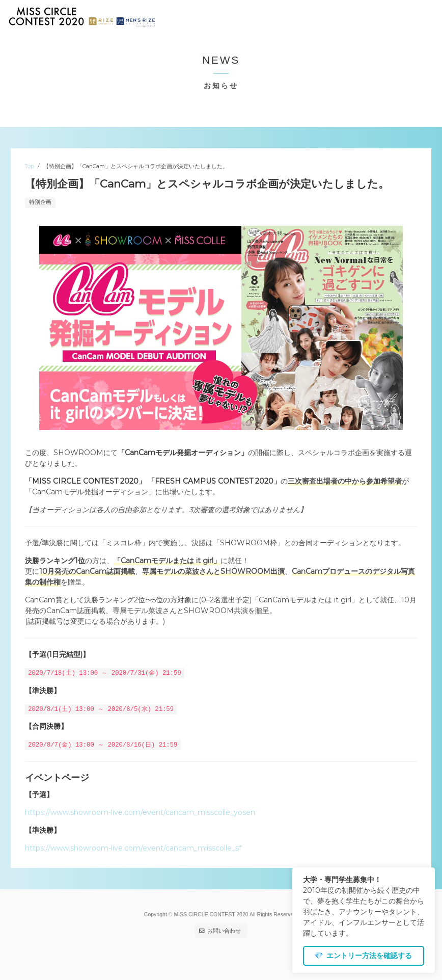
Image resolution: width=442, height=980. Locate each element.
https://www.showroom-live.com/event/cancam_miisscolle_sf (133, 847)
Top (30, 166)
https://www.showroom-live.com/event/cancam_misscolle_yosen (140, 812)
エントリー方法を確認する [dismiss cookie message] (363, 956)
